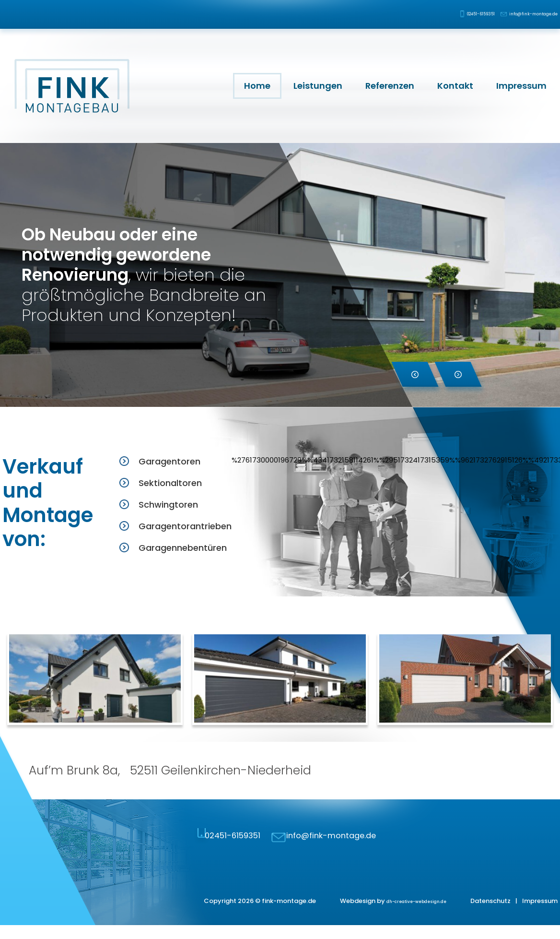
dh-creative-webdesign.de (404, 915)
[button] (415, 374)
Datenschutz (490, 915)
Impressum (521, 86)
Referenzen (390, 86)
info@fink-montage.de (522, 14)
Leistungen (318, 86)
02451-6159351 (443, 14)
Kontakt (455, 86)
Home (257, 86)
